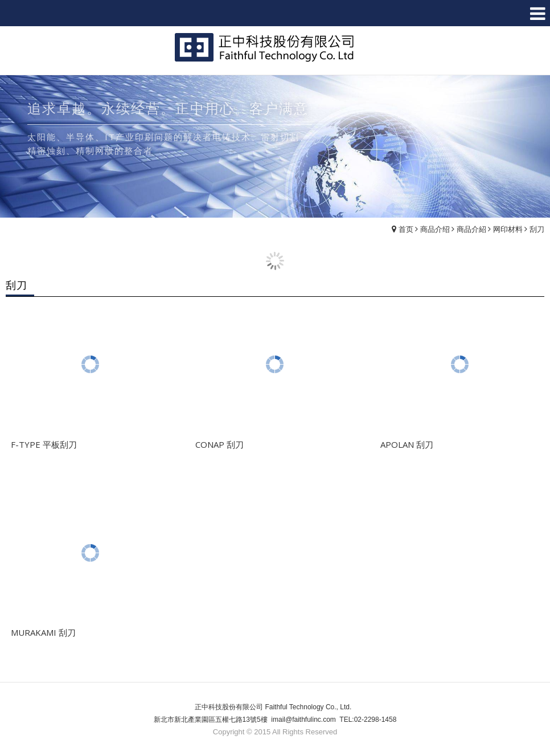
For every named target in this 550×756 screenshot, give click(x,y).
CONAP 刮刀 (219, 444)
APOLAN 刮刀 (407, 444)
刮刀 (537, 229)
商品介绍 (435, 229)
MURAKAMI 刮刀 (43, 632)
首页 (406, 229)
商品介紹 (471, 229)
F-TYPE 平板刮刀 (44, 444)
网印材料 (508, 229)
